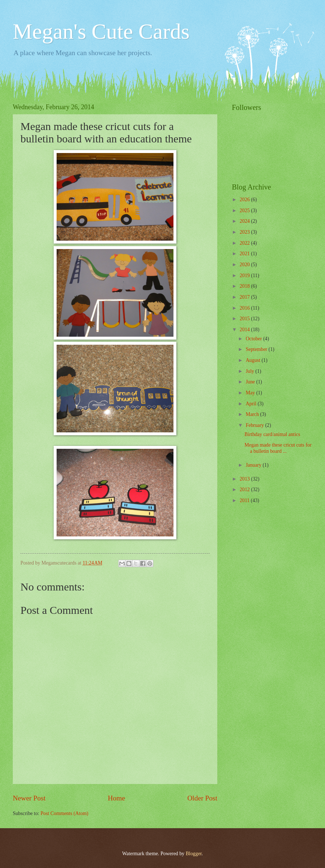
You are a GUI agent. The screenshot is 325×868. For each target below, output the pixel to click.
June (251, 382)
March (253, 414)
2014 (245, 330)
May (251, 393)
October (255, 339)
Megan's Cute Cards (101, 31)
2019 (245, 276)
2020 (245, 265)
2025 (245, 211)
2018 (245, 286)
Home (116, 798)
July (251, 371)
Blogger (194, 854)
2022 (245, 243)
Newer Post (29, 798)
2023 (245, 232)
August (254, 360)
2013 (245, 479)
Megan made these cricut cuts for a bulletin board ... (278, 448)
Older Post (202, 798)
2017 (245, 297)
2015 (245, 319)
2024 (245, 221)
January (254, 465)
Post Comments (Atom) (64, 813)
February (255, 425)
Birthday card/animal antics (272, 434)
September (257, 349)
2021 (245, 254)
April (252, 404)
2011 (245, 500)
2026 (245, 200)
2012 (245, 490)
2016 (245, 308)
